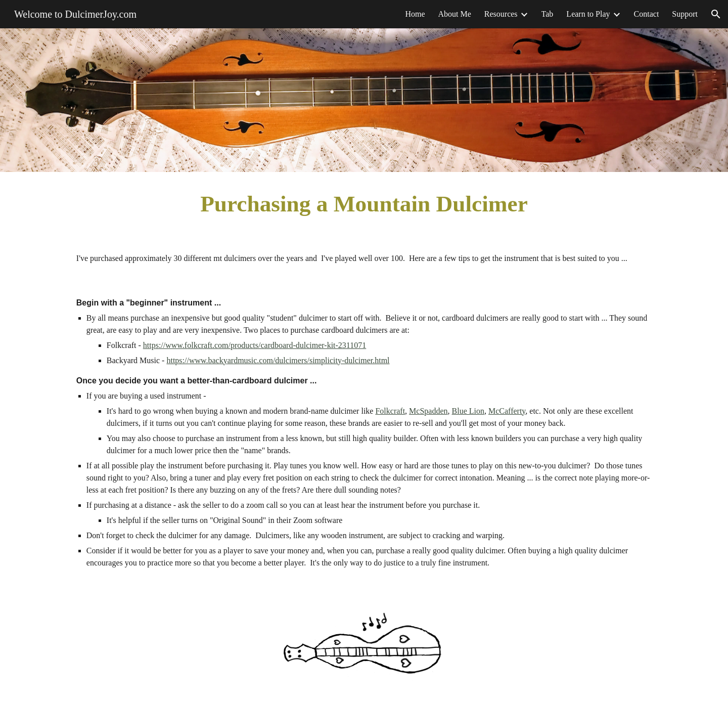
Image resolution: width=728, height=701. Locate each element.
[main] (364, 204)
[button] (716, 14)
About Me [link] (455, 14)
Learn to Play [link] (588, 14)
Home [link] (415, 14)
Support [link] (685, 14)
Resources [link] (501, 14)
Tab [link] (548, 14)
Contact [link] (647, 14)
